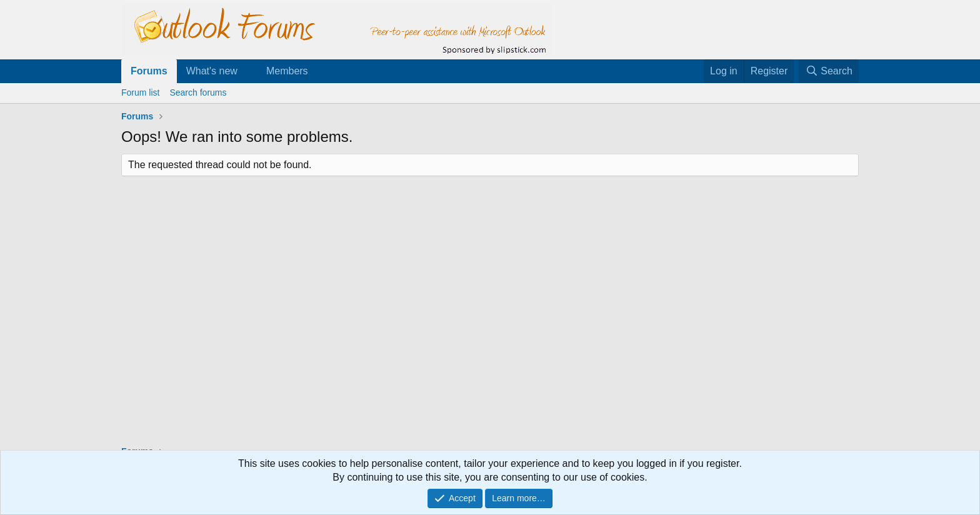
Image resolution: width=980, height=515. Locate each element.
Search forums (198, 92)
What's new (212, 71)
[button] (248, 71)
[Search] (829, 71)
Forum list (140, 92)
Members (287, 71)
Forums (149, 71)
